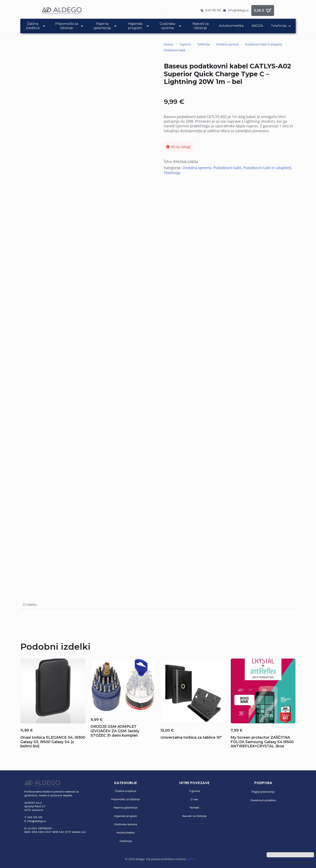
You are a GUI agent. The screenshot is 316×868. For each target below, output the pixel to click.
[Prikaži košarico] (263, 10)
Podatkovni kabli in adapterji (264, 44)
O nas (194, 799)
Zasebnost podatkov (263, 800)
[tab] (30, 604)
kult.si (191, 859)
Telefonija (204, 44)
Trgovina (185, 44)
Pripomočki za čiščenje (126, 799)
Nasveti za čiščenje (194, 816)
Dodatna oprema (227, 44)
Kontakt (194, 807)
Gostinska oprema (126, 824)
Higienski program (126, 816)
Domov (169, 44)
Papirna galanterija (126, 807)
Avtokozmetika (126, 832)
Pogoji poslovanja (263, 792)
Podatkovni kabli (175, 50)
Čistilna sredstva (126, 791)
